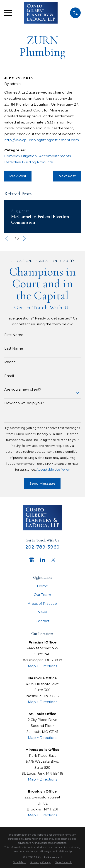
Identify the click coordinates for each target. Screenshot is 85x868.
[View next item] (25, 238)
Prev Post (18, 176)
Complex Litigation (21, 156)
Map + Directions (42, 666)
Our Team (42, 595)
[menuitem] (19, 862)
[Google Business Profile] (32, 560)
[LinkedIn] (42, 560)
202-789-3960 (42, 547)
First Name (14, 335)
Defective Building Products (28, 162)
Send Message (42, 483)
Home (42, 586)
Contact (42, 621)
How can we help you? (24, 403)
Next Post (67, 176)
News (42, 612)
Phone (10, 362)
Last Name (14, 348)
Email (9, 376)
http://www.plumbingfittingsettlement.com (42, 140)
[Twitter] (53, 560)
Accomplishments (55, 156)
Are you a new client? (23, 389)
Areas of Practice (42, 603)
